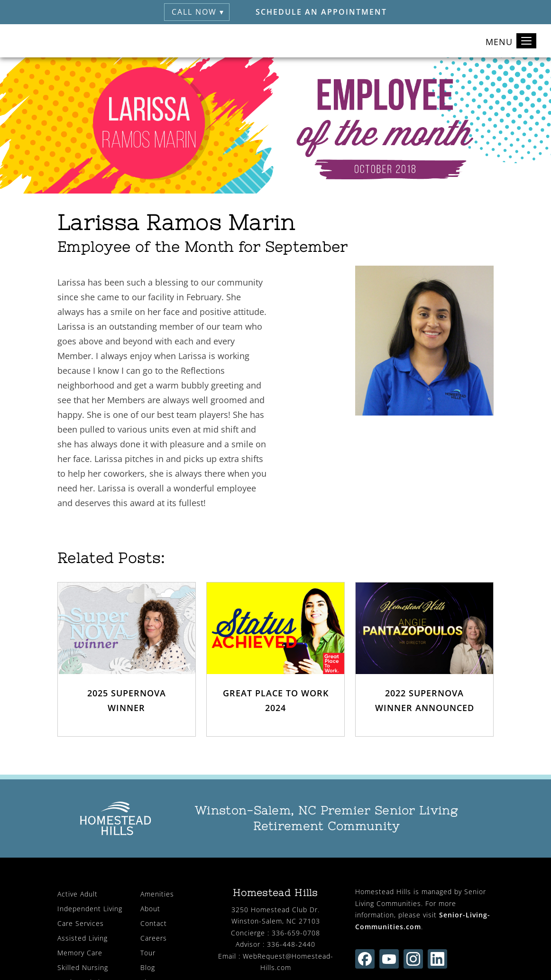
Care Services (81, 923)
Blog (148, 967)
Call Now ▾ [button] (198, 12)
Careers (154, 938)
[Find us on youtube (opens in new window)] (389, 959)
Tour (148, 953)
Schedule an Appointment (321, 12)
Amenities (157, 894)
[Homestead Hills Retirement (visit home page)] (43, 41)
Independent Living (90, 909)
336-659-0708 (296, 933)
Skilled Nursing (83, 967)
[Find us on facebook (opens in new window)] (365, 959)
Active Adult (78, 894)
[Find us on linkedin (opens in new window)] (437, 959)
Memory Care (80, 953)
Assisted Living (83, 938)
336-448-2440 (291, 944)
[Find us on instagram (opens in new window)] (413, 959)
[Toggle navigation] (526, 41)
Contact (154, 923)
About (150, 909)
